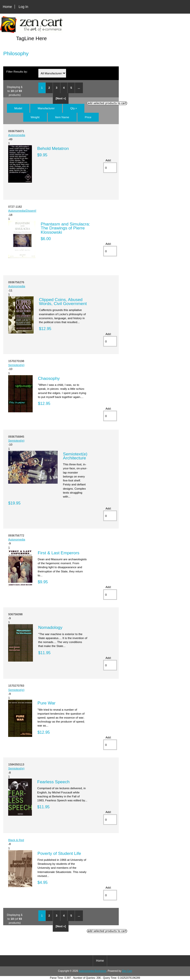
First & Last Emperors (59, 553)
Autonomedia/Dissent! (22, 210)
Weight (35, 117)
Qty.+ (74, 108)
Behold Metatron (53, 148)
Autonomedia (17, 135)
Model (18, 108)
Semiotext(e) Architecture (75, 456)
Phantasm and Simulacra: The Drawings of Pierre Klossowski (65, 228)
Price (88, 117)
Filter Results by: (17, 71)
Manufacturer (46, 108)
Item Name (62, 117)
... (79, 88)
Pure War (47, 703)
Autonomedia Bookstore (92, 971)
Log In (23, 7)
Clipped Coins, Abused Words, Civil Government (63, 302)
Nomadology (50, 627)
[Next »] (61, 98)
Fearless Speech (54, 782)
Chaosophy (49, 378)
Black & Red (16, 840)
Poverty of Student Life (59, 853)
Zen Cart (127, 971)
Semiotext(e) (16, 365)
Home (7, 7)
